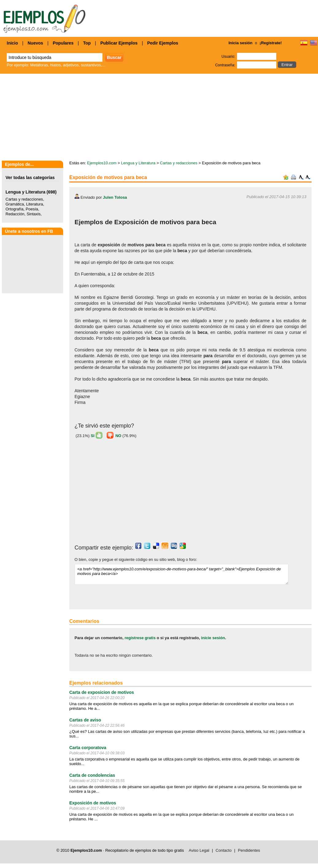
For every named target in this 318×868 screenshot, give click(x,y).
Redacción (15, 214)
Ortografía (15, 209)
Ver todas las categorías (30, 178)
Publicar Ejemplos (119, 43)
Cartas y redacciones (24, 199)
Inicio (12, 43)
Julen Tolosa (115, 197)
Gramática (15, 204)
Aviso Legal (199, 850)
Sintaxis (34, 214)
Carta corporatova (88, 748)
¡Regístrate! (271, 43)
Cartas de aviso (85, 720)
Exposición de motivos (93, 803)
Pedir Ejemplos (163, 43)
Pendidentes (249, 850)
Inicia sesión (240, 43)
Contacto (224, 850)
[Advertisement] (159, 118)
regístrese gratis (140, 638)
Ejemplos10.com (102, 163)
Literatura (34, 204)
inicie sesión (213, 638)
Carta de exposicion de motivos (102, 692)
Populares (63, 43)
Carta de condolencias (92, 775)
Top (87, 43)
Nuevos (35, 43)
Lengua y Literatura (25, 192)
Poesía (32, 209)
